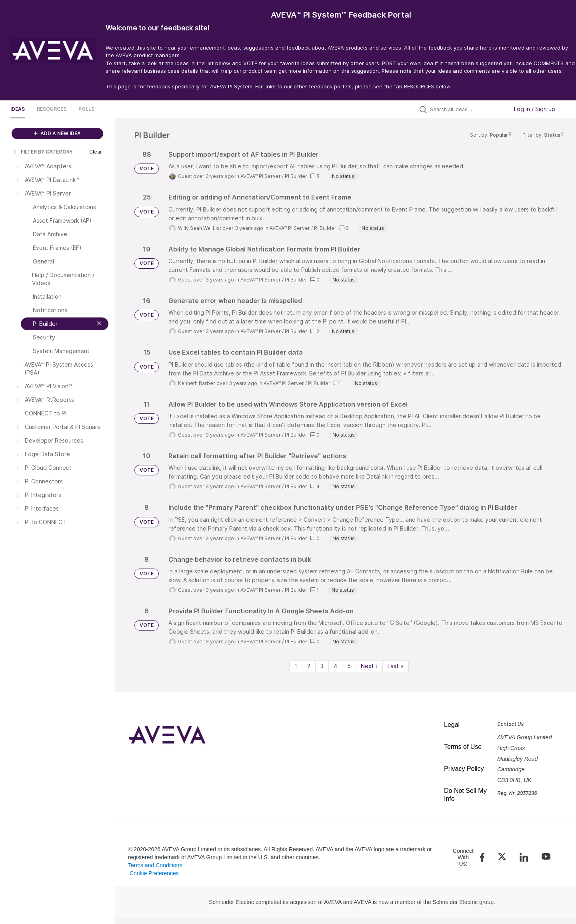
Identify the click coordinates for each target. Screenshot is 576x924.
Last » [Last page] (396, 666)
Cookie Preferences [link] (154, 873)
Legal (452, 725)
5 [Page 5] (349, 666)
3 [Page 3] (322, 666)
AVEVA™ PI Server (261, 176)
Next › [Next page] (369, 666)
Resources (52, 109)
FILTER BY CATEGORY (43, 152)
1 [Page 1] (296, 666)
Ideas (18, 109)
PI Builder (296, 176)
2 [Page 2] (309, 666)
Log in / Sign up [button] (536, 109)
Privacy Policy (464, 769)
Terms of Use (463, 747)
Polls (86, 109)
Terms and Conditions (155, 865)
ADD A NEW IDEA (57, 133)
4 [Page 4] (335, 666)
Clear (96, 152)
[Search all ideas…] (467, 109)
